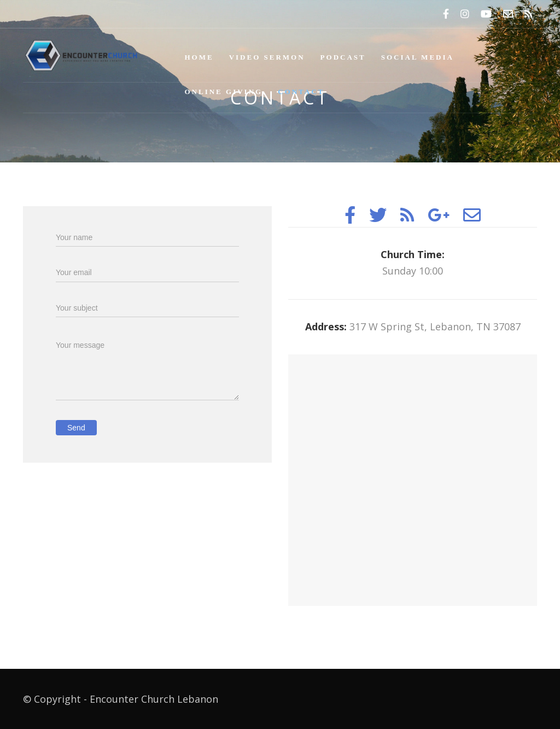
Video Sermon (267, 57)
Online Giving (224, 92)
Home (199, 57)
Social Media (418, 57)
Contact (301, 92)
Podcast (343, 57)
